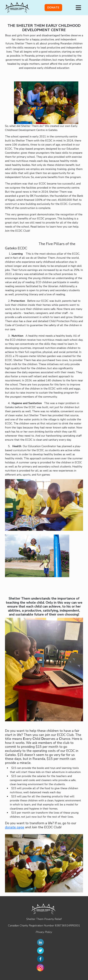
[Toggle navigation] (78, 8)
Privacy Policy (44, 932)
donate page (15, 827)
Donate (53, 8)
